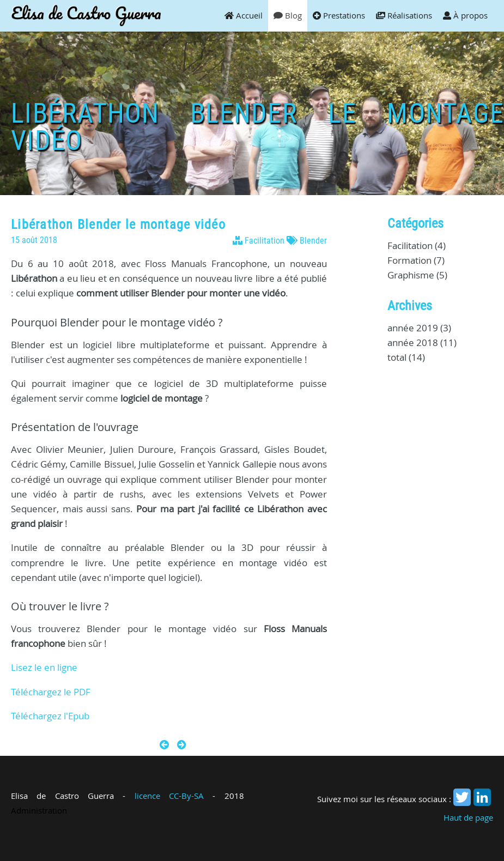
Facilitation (265, 241)
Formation (409, 260)
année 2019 (413, 328)
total (398, 357)
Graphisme (411, 275)
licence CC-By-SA (169, 796)
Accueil (244, 15)
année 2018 (413, 342)
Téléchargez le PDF (51, 692)
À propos (465, 15)
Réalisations (404, 15)
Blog (288, 15)
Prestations (339, 15)
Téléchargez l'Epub (50, 716)
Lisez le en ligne (44, 667)
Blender (313, 241)
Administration (39, 810)
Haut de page (468, 817)
